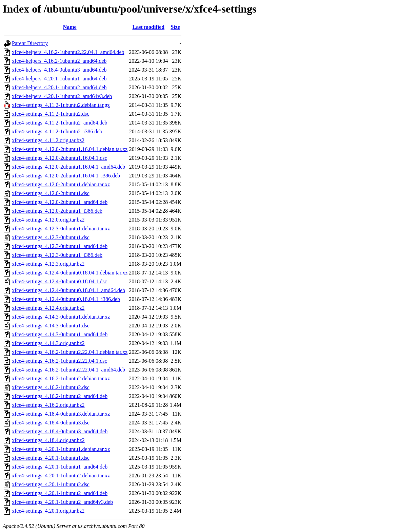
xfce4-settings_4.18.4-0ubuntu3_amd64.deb (60, 431)
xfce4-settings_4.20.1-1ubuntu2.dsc (51, 484)
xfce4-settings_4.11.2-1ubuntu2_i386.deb (57, 131)
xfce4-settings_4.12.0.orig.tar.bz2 (48, 220)
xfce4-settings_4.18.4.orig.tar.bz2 (48, 440)
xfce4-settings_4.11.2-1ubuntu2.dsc (51, 114)
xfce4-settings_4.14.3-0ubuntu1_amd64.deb (60, 334)
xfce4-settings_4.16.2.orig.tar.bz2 (48, 405)
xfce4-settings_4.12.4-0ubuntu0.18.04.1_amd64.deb (68, 290)
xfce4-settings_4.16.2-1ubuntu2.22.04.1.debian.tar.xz (70, 352)
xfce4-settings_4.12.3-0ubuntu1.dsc (51, 237)
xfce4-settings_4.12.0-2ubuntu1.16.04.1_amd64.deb (68, 167)
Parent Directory (30, 43)
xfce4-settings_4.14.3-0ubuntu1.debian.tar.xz (61, 317)
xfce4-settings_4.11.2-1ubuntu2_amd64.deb (60, 123)
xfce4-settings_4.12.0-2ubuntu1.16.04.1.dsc (59, 158)
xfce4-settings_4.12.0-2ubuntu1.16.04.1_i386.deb (66, 176)
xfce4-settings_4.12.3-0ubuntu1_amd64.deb (60, 246)
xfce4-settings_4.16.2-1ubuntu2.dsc (51, 387)
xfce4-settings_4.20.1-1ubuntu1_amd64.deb (60, 467)
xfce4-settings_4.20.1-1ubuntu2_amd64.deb (60, 493)
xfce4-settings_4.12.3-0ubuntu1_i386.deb (57, 255)
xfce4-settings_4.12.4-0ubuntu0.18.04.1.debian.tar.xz (70, 273)
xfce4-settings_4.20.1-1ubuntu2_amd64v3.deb (62, 502)
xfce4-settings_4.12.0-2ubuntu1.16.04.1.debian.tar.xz (70, 149)
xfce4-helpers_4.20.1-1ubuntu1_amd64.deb (59, 79)
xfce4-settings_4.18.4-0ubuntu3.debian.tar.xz (61, 414)
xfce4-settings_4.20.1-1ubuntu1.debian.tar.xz (61, 449)
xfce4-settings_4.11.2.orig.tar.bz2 (48, 140)
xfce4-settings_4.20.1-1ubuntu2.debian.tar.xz (61, 476)
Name (70, 27)
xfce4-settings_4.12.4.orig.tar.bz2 (48, 308)
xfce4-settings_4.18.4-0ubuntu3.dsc (51, 423)
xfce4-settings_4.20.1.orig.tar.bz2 (48, 511)
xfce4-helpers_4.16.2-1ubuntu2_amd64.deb (59, 61)
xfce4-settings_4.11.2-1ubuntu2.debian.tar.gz (61, 105)
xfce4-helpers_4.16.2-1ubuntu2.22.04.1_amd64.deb (68, 52)
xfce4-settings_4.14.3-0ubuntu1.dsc (51, 326)
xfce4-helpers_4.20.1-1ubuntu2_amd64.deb (59, 87)
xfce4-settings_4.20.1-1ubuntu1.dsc (51, 458)
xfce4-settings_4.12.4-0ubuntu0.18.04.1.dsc (59, 281)
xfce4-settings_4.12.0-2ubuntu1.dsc (51, 193)
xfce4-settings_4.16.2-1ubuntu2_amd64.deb (60, 396)
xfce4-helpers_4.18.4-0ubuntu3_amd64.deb (59, 70)
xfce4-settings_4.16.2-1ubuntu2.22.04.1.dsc (59, 361)
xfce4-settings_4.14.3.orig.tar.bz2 (48, 343)
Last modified (148, 27)
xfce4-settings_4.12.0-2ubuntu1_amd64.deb (60, 202)
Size (175, 27)
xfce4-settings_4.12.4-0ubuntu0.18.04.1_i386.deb (66, 299)
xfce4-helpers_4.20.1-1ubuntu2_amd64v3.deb (62, 96)
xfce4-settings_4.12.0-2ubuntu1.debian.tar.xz (61, 184)
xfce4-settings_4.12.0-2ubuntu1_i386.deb (57, 211)
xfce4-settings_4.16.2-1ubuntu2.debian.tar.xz (61, 378)
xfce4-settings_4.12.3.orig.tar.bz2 (48, 264)
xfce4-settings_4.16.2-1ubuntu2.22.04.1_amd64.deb (68, 370)
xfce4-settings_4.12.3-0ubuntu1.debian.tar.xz (61, 229)
